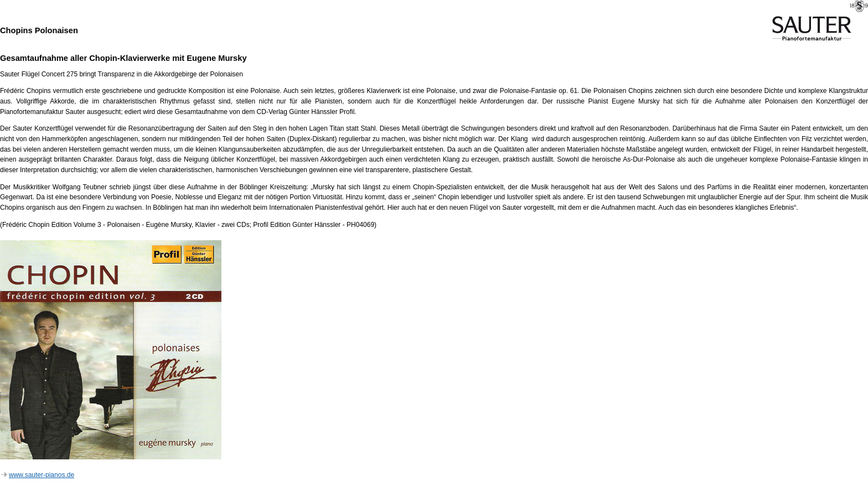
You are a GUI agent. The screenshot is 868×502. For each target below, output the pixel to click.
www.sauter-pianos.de (38, 475)
